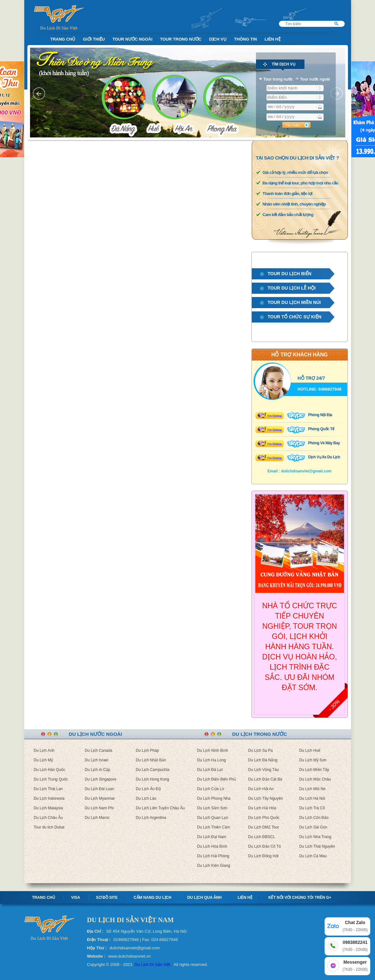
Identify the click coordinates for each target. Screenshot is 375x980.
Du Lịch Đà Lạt (210, 770)
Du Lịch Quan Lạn (213, 818)
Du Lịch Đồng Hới (263, 856)
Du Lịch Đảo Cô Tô (265, 846)
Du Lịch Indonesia (49, 798)
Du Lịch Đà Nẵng (263, 760)
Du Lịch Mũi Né (312, 789)
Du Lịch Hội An (261, 789)
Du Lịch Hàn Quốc (50, 770)
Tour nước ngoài (132, 39)
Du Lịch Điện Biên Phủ (217, 779)
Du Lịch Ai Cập (98, 770)
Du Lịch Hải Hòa (262, 808)
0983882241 (355, 946)
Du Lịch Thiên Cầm (214, 827)
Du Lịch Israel (97, 760)
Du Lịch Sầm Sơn (212, 808)
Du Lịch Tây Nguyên (266, 798)
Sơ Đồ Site (107, 898)
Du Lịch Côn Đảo (314, 818)
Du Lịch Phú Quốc (264, 818)
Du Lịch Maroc (97, 818)
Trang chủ (44, 898)
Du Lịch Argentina (151, 818)
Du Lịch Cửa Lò (211, 789)
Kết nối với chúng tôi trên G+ (300, 898)
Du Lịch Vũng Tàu (264, 770)
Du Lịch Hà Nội (312, 798)
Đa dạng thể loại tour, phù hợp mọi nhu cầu (300, 183)
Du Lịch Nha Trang (315, 837)
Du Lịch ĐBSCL (262, 837)
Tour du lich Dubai (49, 827)
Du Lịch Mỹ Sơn (313, 760)
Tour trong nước (181, 39)
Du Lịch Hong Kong (153, 779)
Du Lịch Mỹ (43, 760)
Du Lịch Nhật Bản (151, 760)
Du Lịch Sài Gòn (313, 827)
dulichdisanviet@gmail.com (306, 471)
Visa (76, 898)
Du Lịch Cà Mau (313, 856)
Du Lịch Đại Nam (212, 837)
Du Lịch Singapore (101, 779)
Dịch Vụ (218, 39)
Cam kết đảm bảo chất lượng (288, 215)
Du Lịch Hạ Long (212, 760)
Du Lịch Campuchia (153, 770)
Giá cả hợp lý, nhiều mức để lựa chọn (295, 172)
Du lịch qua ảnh (205, 898)
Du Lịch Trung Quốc (51, 779)
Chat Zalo (355, 926)
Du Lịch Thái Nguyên (317, 846)
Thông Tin (246, 39)
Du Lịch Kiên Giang (214, 866)
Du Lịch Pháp (147, 751)
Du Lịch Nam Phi (99, 808)
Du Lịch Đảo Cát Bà (265, 779)
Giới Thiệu (94, 39)
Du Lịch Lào (146, 798)
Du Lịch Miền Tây (314, 770)
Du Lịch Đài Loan (100, 789)
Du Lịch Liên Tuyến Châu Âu (160, 808)
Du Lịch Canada (99, 751)
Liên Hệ (273, 39)
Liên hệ (245, 898)
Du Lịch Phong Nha (214, 798)
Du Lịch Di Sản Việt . (154, 964)
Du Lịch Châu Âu (48, 818)
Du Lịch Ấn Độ (148, 789)
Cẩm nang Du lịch (153, 898)
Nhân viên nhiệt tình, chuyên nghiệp (294, 204)
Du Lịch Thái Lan (48, 789)
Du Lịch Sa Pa (261, 751)
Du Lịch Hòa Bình (212, 846)
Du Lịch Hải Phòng (213, 856)
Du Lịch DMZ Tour (264, 827)
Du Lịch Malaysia (49, 808)
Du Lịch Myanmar (100, 798)
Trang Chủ (63, 39)
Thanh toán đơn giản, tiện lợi (288, 194)
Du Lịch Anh (44, 751)
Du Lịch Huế (310, 751)
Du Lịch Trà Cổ (312, 808)
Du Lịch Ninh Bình (213, 751)
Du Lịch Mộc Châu (315, 779)
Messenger (355, 966)
